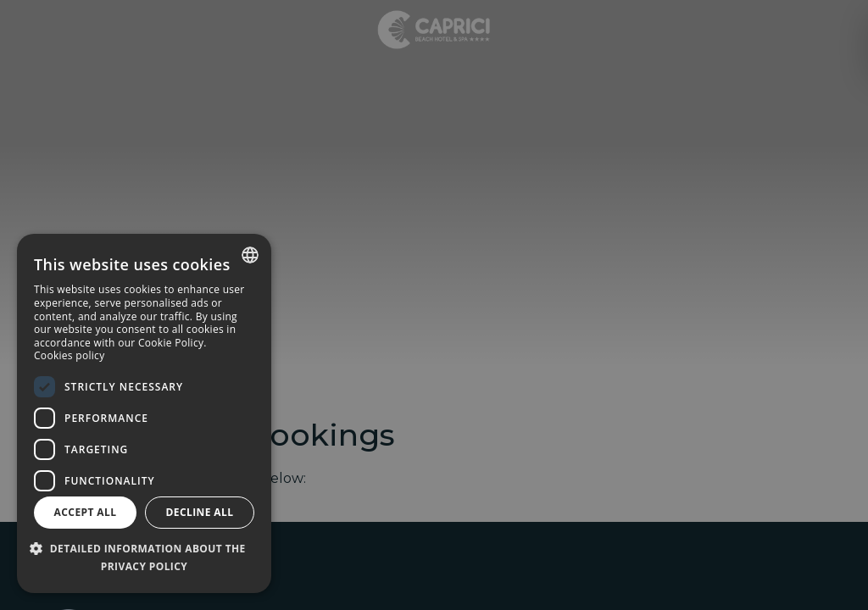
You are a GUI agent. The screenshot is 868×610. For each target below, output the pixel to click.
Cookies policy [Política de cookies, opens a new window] (69, 355)
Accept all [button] (86, 512)
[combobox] (250, 255)
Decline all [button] (200, 512)
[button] (144, 558)
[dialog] (144, 413)
